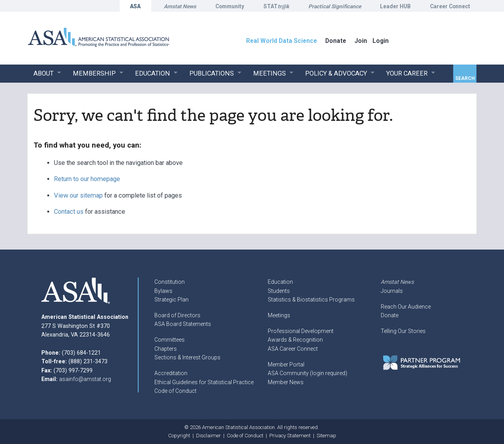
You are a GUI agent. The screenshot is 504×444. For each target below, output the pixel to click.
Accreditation (171, 373)
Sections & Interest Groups (187, 357)
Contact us (69, 212)
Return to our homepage (87, 179)
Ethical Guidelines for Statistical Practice (204, 382)
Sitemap (326, 436)
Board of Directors (177, 315)
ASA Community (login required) (308, 373)
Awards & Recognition (295, 340)
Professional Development (301, 331)
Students (279, 291)
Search (465, 78)
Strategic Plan (171, 300)
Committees (170, 340)
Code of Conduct (175, 391)
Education (280, 282)
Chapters (166, 349)
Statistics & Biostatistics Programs (311, 300)
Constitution (170, 282)
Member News (286, 382)
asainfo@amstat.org (85, 379)
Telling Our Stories (403, 331)
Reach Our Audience (406, 307)
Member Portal (286, 364)
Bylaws (163, 291)
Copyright (179, 436)
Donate (390, 315)
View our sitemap (78, 195)
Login (381, 41)
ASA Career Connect (293, 349)
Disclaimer (208, 436)
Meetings (279, 315)
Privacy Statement (290, 436)
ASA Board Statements (183, 324)
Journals (392, 291)
